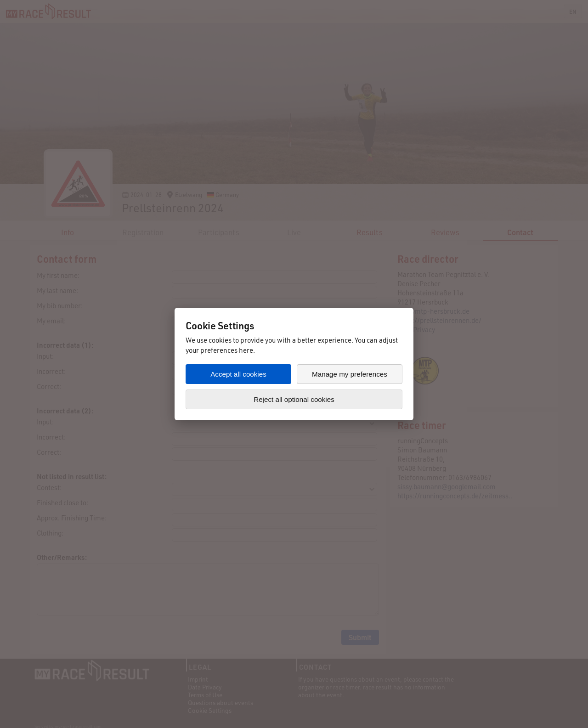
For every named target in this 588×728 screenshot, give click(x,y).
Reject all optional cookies (294, 399)
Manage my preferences (350, 374)
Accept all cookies (238, 374)
